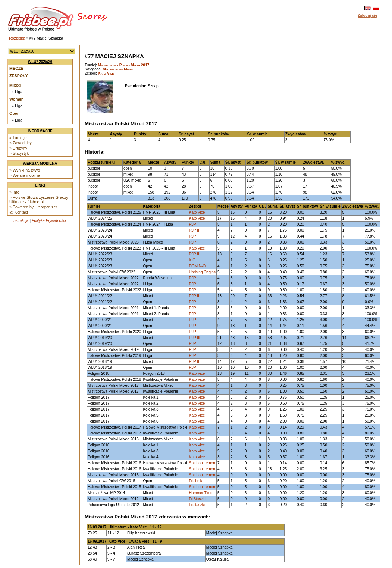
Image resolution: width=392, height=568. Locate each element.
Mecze (16, 68)
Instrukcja (20, 221)
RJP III (195, 338)
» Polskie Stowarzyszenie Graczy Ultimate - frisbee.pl (39, 200)
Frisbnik (196, 481)
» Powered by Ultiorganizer (33, 207)
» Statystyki (19, 153)
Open (14, 113)
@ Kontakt (19, 212)
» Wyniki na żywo (25, 170)
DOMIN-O (197, 266)
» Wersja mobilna (25, 175)
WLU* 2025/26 (40, 62)
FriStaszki (197, 499)
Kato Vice (106, 73)
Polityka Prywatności (49, 221)
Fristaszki (197, 505)
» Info (14, 192)
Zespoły (19, 76)
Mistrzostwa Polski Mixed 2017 (124, 65)
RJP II (194, 230)
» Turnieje (18, 138)
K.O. (193, 260)
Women (16, 99)
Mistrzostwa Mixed (118, 69)
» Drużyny (18, 148)
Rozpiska (17, 38)
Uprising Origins (202, 272)
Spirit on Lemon (202, 463)
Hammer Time (201, 493)
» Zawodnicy (21, 143)
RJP (193, 224)
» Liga (17, 92)
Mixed (15, 85)
